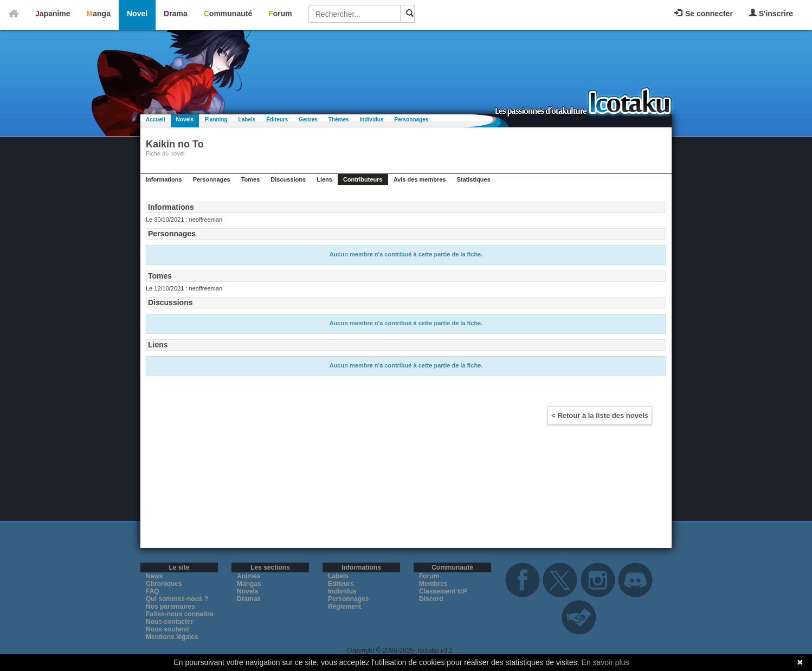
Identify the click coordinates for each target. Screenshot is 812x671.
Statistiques (473, 179)
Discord (431, 599)
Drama (176, 14)
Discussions (288, 179)
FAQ (153, 591)
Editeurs (341, 584)
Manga (99, 14)
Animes (249, 576)
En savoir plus (605, 662)
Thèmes (339, 120)
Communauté (228, 14)
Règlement (344, 607)
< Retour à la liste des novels (600, 415)
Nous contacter (169, 622)
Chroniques (164, 584)
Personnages (411, 120)
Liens (324, 179)
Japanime (53, 14)
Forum (280, 14)
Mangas (249, 584)
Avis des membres (420, 179)
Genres (308, 120)
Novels (185, 120)
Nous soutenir (168, 629)
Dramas (249, 599)
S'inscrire (771, 13)
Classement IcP (443, 591)
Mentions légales (172, 637)
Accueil (156, 120)
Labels (247, 120)
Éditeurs (277, 120)
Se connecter (704, 14)
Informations (164, 179)
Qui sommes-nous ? (177, 599)
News (154, 576)
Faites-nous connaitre (180, 614)
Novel (137, 14)
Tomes (251, 179)
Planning (216, 120)
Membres (433, 584)
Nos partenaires (170, 607)
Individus (372, 120)
